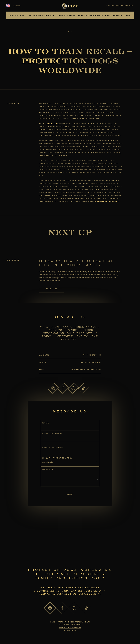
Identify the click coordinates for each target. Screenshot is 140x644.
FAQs (128, 15)
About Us (20, 15)
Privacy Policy (70, 630)
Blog (123, 15)
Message (48, 469)
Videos (117, 15)
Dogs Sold (63, 15)
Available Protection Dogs (41, 15)
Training (106, 15)
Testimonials (94, 15)
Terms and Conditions (70, 628)
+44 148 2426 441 (92, 355)
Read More (52, 289)
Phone (53, 447)
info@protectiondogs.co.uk (106, 201)
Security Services (78, 15)
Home (12, 15)
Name (46, 423)
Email (52, 434)
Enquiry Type (57, 458)
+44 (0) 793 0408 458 (120, 6)
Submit (70, 494)
